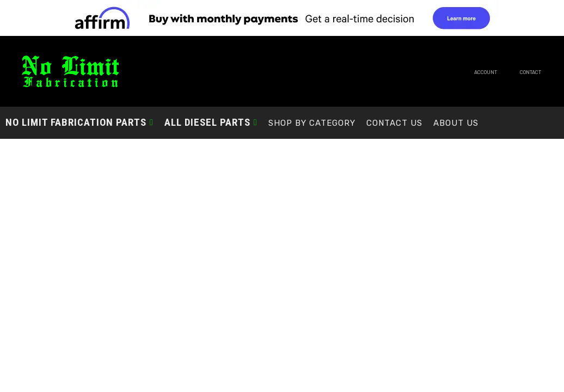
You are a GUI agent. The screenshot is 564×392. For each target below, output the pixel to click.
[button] (79, 122)
